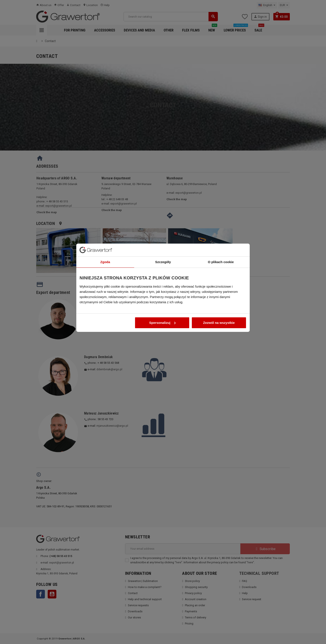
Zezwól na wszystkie (219, 353)
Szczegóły (163, 292)
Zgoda (105, 292)
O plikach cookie (221, 292)
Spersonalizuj (162, 353)
